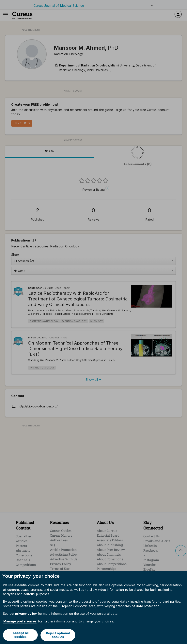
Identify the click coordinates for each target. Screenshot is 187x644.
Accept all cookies (20, 635)
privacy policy (26, 614)
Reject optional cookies (58, 635)
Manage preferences (20, 621)
